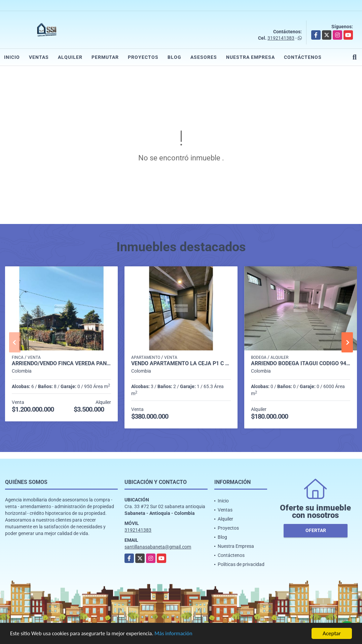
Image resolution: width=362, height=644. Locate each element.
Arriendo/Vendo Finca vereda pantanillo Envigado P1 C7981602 (61, 364)
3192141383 (281, 38)
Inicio (12, 57)
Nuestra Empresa (250, 57)
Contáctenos (303, 57)
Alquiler (70, 57)
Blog (174, 57)
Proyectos (143, 57)
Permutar (105, 57)
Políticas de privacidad (241, 564)
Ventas (39, 57)
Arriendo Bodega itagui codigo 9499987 (301, 364)
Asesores (204, 57)
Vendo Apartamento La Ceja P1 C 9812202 (181, 364)
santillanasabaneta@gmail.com (158, 547)
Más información (179, 634)
